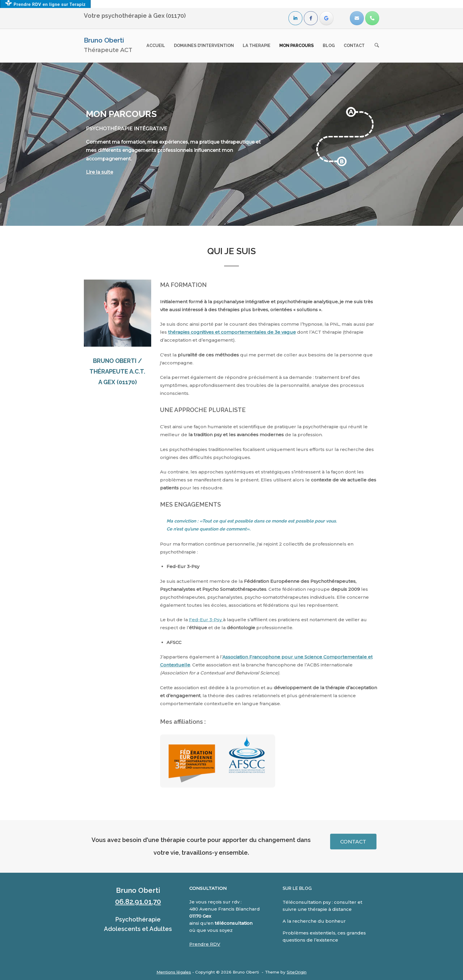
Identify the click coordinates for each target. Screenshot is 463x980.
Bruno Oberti (104, 40)
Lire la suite (100, 172)
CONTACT (354, 46)
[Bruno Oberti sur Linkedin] (295, 18)
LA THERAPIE (257, 46)
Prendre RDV (205, 944)
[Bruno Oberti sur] (341, 18)
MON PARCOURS (297, 46)
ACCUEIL (156, 46)
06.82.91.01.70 (138, 902)
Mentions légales (174, 972)
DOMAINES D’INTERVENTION (204, 46)
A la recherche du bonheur (314, 921)
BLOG (329, 46)
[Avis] (326, 18)
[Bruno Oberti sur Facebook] (311, 18)
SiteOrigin (297, 972)
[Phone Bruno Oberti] (372, 18)
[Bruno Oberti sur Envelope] (357, 18)
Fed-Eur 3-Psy (206, 620)
